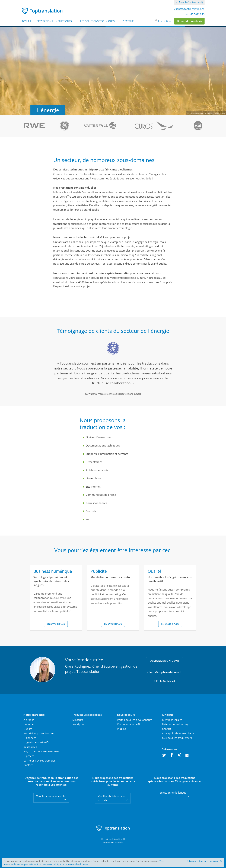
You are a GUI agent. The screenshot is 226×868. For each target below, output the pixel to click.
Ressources (30, 747)
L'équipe (29, 724)
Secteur (128, 21)
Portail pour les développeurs (135, 720)
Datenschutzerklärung (175, 724)
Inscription (165, 21)
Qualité (28, 729)
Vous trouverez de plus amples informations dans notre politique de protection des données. (84, 863)
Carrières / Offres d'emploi (39, 761)
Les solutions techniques (99, 21)
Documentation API (129, 724)
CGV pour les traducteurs (177, 738)
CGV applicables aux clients (178, 733)
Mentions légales (172, 720)
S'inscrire (78, 720)
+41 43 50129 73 (195, 14)
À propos (29, 720)
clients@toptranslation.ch (189, 9)
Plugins (122, 729)
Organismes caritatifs (36, 742)
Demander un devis (189, 21)
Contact (28, 765)
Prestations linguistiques (56, 21)
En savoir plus (56, 624)
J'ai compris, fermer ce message (203, 861)
